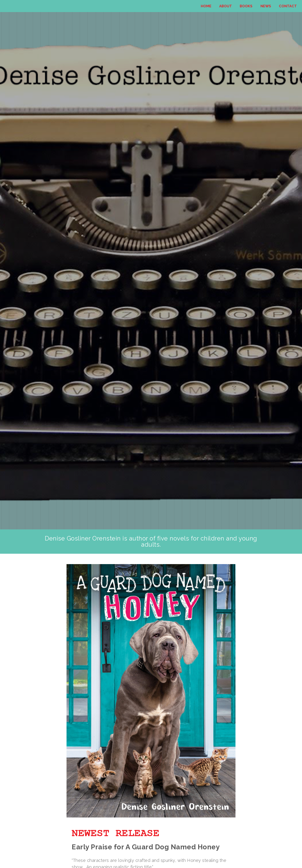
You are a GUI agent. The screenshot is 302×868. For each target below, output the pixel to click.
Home (206, 6)
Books (246, 6)
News (266, 6)
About (226, 6)
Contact (288, 6)
